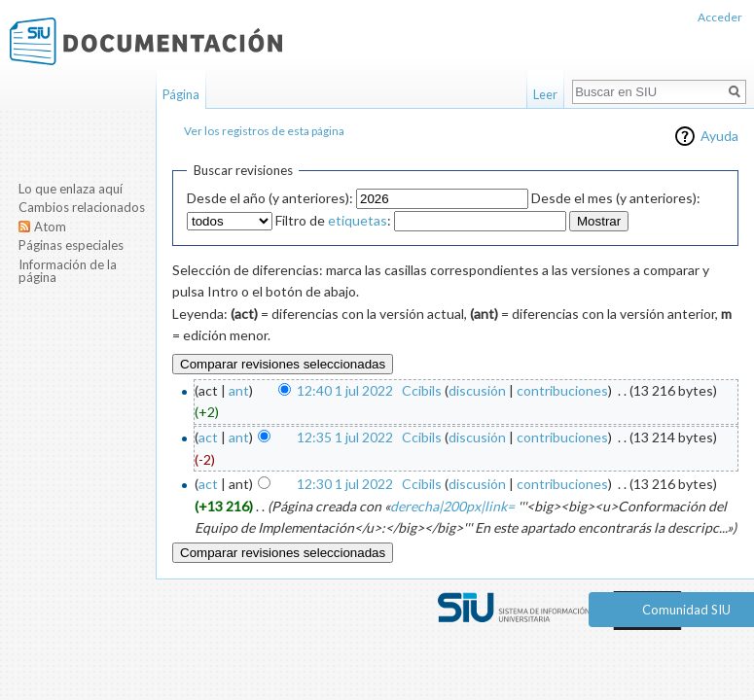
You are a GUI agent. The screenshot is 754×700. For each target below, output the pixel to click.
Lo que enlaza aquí (71, 189)
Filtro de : (333, 220)
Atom (50, 227)
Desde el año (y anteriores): (270, 198)
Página (181, 94)
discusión (477, 390)
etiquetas (358, 220)
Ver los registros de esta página (264, 131)
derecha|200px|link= (452, 506)
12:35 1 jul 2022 (345, 437)
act (208, 437)
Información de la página (68, 271)
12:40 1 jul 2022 (345, 390)
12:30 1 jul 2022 (345, 484)
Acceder (720, 17)
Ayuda (719, 136)
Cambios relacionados (82, 207)
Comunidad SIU (686, 610)
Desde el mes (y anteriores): (616, 198)
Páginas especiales (71, 245)
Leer (545, 94)
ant (239, 390)
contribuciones (562, 390)
